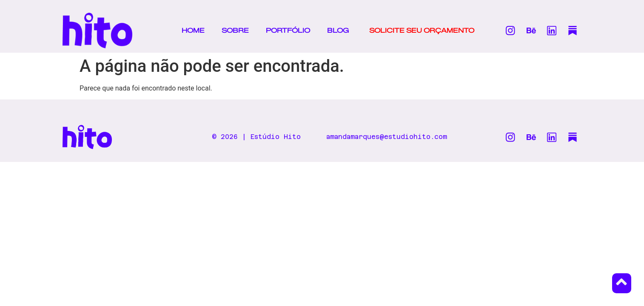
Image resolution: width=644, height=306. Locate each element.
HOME (193, 31)
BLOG (338, 31)
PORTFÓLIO (288, 31)
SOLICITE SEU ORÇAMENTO (422, 31)
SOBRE (235, 31)
